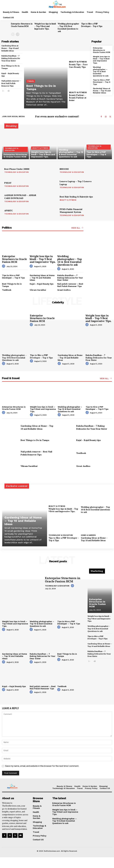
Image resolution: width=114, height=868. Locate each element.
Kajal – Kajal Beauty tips (42, 284)
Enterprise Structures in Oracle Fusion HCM (22, 25)
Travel (31, 81)
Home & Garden (88, 535)
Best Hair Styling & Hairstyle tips (76, 197)
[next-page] (18, 34)
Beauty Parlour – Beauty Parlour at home (78, 98)
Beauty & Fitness (78, 62)
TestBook (7, 290)
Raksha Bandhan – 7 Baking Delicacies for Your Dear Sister (11, 58)
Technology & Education (12, 149)
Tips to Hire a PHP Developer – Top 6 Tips (92, 25)
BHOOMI (64, 169)
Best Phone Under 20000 (17, 169)
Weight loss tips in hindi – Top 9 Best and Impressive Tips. (45, 26)
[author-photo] (4, 266)
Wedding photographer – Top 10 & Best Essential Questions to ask (68, 27)
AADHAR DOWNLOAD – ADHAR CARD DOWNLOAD (20, 197)
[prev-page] (13, 34)
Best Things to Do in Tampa (41, 87)
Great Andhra (64, 290)
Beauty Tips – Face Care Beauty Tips (78, 66)
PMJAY (8, 183)
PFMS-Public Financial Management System (71, 211)
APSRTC (9, 210)
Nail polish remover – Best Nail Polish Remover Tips (11, 83)
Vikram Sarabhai (38, 290)
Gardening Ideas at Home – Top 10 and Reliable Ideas (10, 48)
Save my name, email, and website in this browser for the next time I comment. (42, 768)
